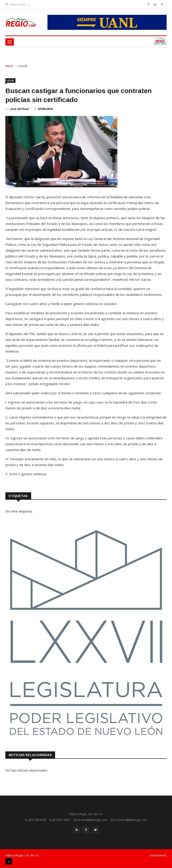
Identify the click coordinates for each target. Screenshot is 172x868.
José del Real (20, 109)
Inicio (9, 66)
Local (10, 81)
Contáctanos (158, 855)
